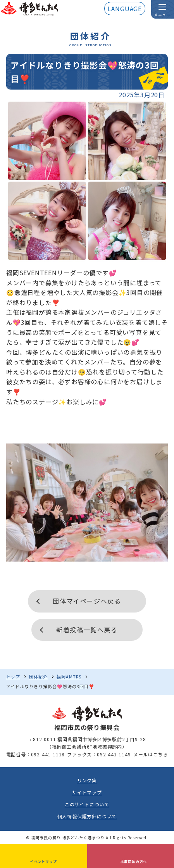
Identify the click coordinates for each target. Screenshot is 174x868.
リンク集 (87, 780)
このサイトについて (87, 804)
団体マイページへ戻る (87, 601)
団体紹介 (38, 676)
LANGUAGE (125, 9)
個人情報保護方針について (87, 816)
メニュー (162, 15)
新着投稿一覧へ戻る (87, 630)
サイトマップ (87, 792)
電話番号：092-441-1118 (36, 754)
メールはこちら (151, 754)
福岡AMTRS (69, 676)
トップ (13, 676)
